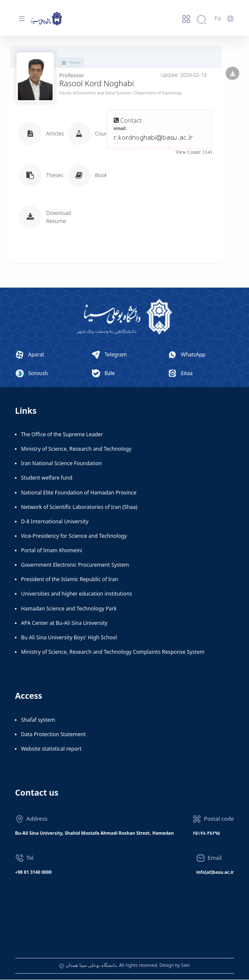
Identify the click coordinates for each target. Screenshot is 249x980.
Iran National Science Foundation (62, 464)
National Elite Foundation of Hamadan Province (79, 493)
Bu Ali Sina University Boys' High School (69, 638)
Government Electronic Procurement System (75, 566)
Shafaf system (38, 720)
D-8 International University (55, 522)
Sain (186, 966)
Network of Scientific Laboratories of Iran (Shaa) (79, 507)
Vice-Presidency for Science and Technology (74, 536)
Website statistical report (52, 749)
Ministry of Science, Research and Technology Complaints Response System (113, 652)
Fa (217, 18)
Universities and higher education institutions (77, 594)
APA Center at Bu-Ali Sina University (64, 623)
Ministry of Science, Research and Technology (77, 450)
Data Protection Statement (54, 735)
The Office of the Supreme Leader (62, 435)
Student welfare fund (47, 479)
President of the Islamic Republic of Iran (70, 580)
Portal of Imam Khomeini (52, 551)
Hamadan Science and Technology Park (69, 609)
